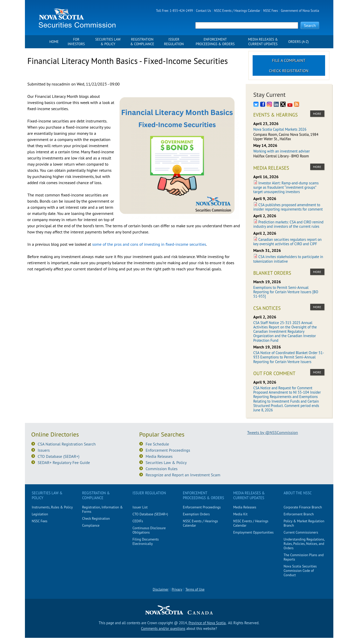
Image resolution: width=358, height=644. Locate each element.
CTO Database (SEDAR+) (59, 456)
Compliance (91, 525)
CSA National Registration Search (67, 444)
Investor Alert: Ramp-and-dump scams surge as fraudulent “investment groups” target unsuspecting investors (286, 187)
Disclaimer (160, 589)
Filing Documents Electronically (146, 541)
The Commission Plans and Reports (304, 557)
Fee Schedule (157, 444)
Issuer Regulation (174, 42)
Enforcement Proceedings (168, 450)
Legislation (40, 514)
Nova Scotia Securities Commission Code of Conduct (300, 571)
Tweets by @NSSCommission (273, 432)
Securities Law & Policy (108, 42)
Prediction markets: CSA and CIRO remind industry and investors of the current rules (288, 224)
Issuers (44, 450)
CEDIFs (138, 521)
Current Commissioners (301, 532)
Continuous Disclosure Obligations (149, 530)
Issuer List (140, 507)
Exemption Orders (196, 514)
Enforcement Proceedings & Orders (215, 42)
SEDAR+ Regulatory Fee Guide (64, 462)
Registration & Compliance (142, 42)
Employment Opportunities (254, 532)
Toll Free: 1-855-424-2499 (175, 11)
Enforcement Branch (299, 514)
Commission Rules (162, 469)
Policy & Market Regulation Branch (304, 523)
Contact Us (203, 11)
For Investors (76, 42)
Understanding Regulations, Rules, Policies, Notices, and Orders (304, 544)
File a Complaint (289, 60)
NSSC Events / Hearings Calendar (237, 11)
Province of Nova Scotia (207, 623)
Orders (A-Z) (298, 42)
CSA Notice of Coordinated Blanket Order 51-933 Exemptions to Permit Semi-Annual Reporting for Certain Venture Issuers (289, 357)
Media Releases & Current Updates (263, 42)
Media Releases (159, 456)
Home (54, 42)
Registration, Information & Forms (103, 509)
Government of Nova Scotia (300, 11)
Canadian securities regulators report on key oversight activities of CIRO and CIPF (288, 242)
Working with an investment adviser (282, 151)
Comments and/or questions (163, 628)
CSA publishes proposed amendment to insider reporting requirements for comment (288, 207)
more (317, 114)
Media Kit (241, 514)
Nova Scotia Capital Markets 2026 (280, 129)
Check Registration (289, 71)
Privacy (177, 589)
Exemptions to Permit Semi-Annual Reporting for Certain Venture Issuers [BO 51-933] (286, 292)
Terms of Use (195, 589)
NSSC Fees (270, 11)
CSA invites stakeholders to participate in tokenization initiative (288, 259)
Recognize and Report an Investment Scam (183, 475)
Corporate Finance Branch (303, 507)
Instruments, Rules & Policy (52, 507)
